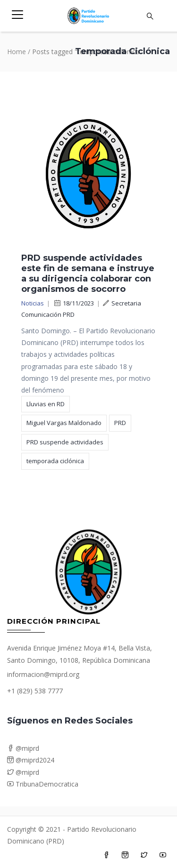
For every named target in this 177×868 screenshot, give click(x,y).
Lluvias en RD (46, 404)
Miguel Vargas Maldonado (64, 423)
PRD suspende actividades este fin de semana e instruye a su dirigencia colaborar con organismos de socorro (88, 273)
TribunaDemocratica (43, 784)
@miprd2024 (31, 760)
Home (17, 52)
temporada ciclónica (55, 461)
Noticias (33, 303)
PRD (120, 423)
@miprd (23, 748)
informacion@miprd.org (43, 674)
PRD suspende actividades (65, 442)
